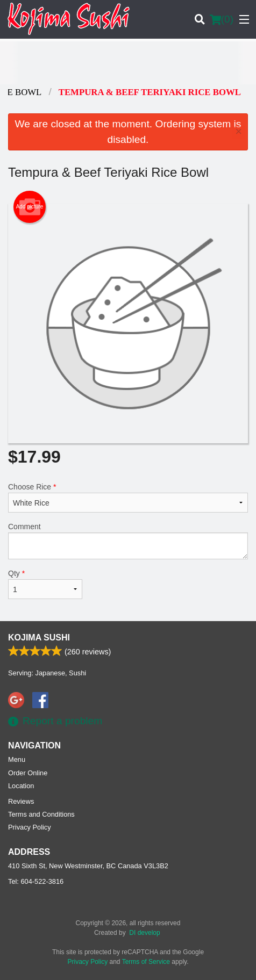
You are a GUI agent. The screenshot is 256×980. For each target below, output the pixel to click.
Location (21, 786)
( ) (222, 19)
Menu (17, 759)
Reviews (21, 801)
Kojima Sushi (39, 637)
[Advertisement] (128, 63)
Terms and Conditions (41, 814)
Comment (128, 541)
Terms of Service (146, 962)
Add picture (30, 207)
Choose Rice (128, 498)
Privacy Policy (30, 827)
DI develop (144, 933)
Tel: (36, 881)
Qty (45, 584)
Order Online (28, 773)
